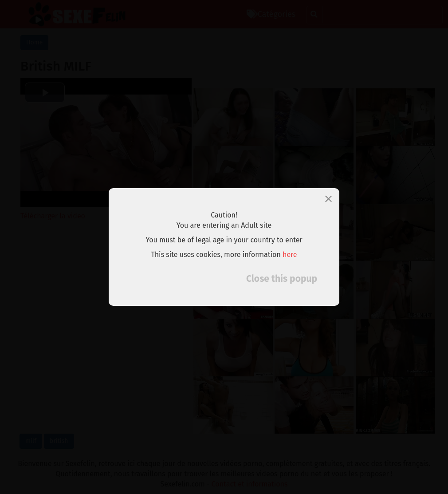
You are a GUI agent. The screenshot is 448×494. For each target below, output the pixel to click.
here (290, 255)
